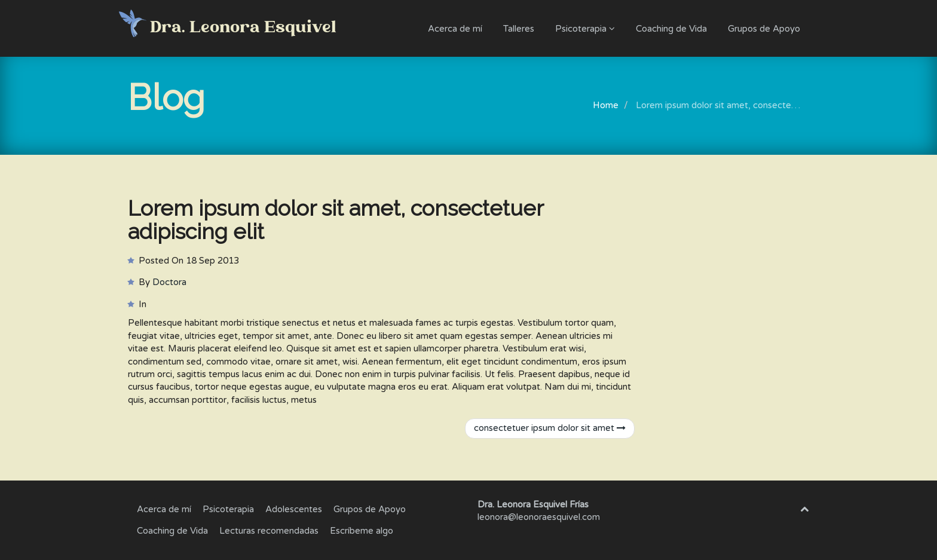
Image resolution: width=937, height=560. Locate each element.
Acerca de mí (455, 29)
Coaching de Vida (671, 29)
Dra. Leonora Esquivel (243, 28)
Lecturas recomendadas (269, 531)
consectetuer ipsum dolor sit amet (550, 428)
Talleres (519, 29)
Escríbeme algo (362, 531)
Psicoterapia (585, 29)
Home (606, 105)
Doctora (169, 282)
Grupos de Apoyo (764, 29)
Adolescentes (294, 509)
